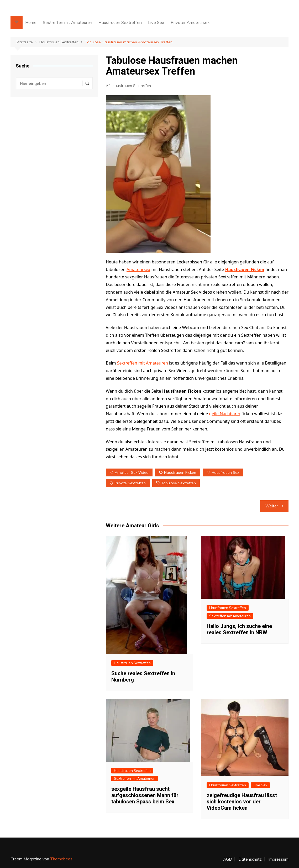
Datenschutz (250, 859)
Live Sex (156, 22)
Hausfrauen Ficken (245, 269)
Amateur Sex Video (132, 472)
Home (31, 22)
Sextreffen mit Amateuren (67, 22)
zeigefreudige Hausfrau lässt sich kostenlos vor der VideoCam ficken (242, 802)
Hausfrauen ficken (180, 472)
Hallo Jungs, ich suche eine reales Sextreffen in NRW (239, 629)
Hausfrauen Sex (225, 472)
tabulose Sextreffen (179, 483)
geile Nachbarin (225, 414)
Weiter (272, 506)
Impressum (278, 859)
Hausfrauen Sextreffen (120, 22)
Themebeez (61, 859)
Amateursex (138, 269)
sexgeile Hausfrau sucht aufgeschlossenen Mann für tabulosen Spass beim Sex (145, 795)
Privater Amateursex (190, 22)
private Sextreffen (130, 483)
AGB (227, 859)
